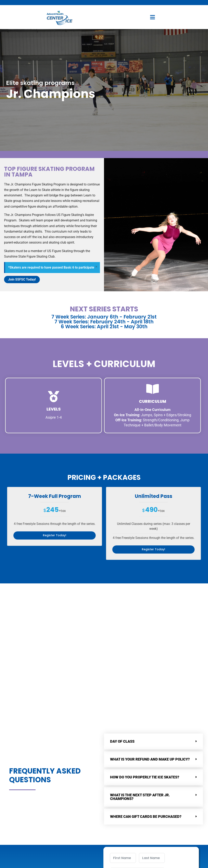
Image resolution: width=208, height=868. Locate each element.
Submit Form (137, 855)
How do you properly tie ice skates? (145, 708)
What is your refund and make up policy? (150, 690)
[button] (153, 672)
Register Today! (55, 535)
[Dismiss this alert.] (96, 267)
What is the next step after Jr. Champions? (140, 728)
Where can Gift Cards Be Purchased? (146, 747)
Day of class (122, 672)
